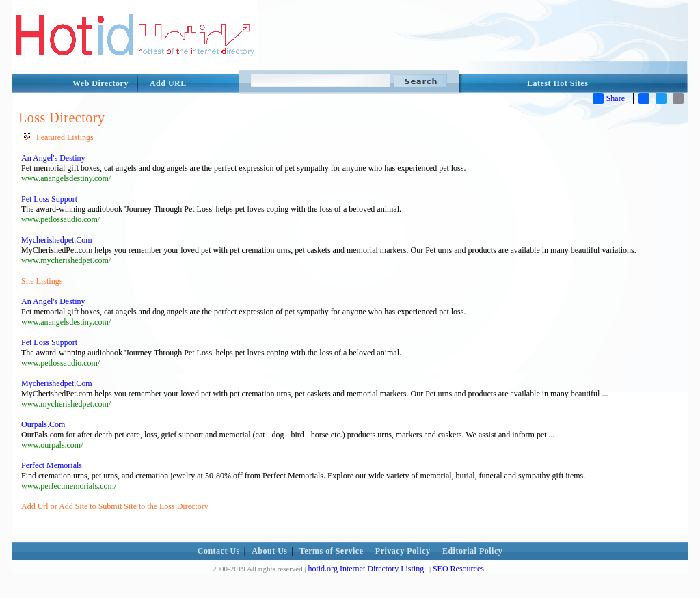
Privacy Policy (403, 551)
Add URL (168, 83)
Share (609, 98)
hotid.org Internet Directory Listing (366, 569)
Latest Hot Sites (557, 83)
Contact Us (219, 551)
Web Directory (100, 83)
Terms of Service (332, 551)
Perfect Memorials (52, 465)
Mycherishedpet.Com (57, 240)
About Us (269, 551)
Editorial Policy (472, 551)
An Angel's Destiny (53, 158)
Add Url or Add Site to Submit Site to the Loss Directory (115, 506)
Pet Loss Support (49, 199)
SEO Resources (458, 569)
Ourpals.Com (43, 424)
